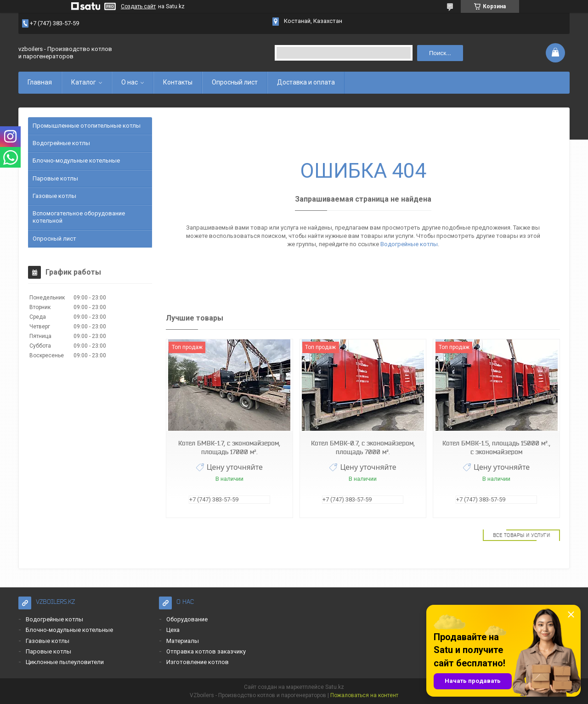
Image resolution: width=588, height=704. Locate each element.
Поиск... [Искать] (440, 53)
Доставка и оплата (306, 82)
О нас (130, 82)
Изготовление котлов (198, 662)
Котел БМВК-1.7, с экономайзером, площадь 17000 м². (229, 448)
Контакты (178, 82)
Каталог (84, 82)
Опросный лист (235, 82)
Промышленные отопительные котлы (87, 126)
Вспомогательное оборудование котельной (79, 217)
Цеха (173, 630)
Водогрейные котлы (409, 244)
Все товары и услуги (522, 535)
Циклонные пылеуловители (65, 662)
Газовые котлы (54, 196)
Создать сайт (138, 6)
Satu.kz (335, 687)
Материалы (183, 641)
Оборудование (187, 619)
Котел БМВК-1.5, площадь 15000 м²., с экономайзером (496, 448)
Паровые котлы (55, 178)
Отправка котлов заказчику (206, 651)
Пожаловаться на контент (364, 695)
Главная (40, 82)
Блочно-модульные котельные (76, 161)
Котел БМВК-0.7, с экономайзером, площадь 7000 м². (363, 448)
